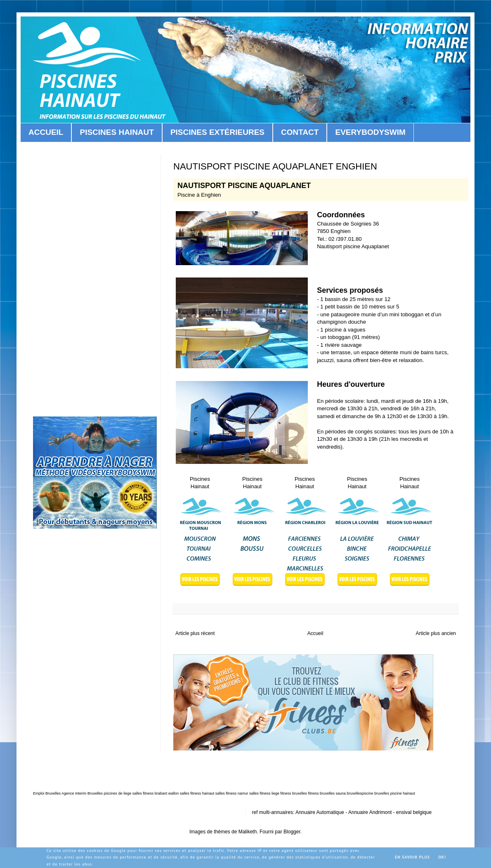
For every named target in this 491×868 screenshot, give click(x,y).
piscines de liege (118, 793)
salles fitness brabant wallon (156, 793)
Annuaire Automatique (320, 812)
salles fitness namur (232, 793)
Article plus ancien (436, 633)
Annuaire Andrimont (370, 812)
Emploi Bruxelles (47, 793)
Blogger (292, 832)
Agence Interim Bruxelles (82, 793)
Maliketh (248, 832)
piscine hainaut (403, 793)
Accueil (315, 633)
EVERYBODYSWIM (370, 132)
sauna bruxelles (349, 793)
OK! (442, 857)
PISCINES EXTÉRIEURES (217, 132)
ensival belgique (414, 812)
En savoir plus (412, 857)
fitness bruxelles (294, 793)
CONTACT (300, 132)
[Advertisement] (365, 263)
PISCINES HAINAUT (117, 132)
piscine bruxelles (376, 793)
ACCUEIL (46, 132)
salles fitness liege (264, 793)
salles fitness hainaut (197, 793)
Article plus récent (195, 633)
